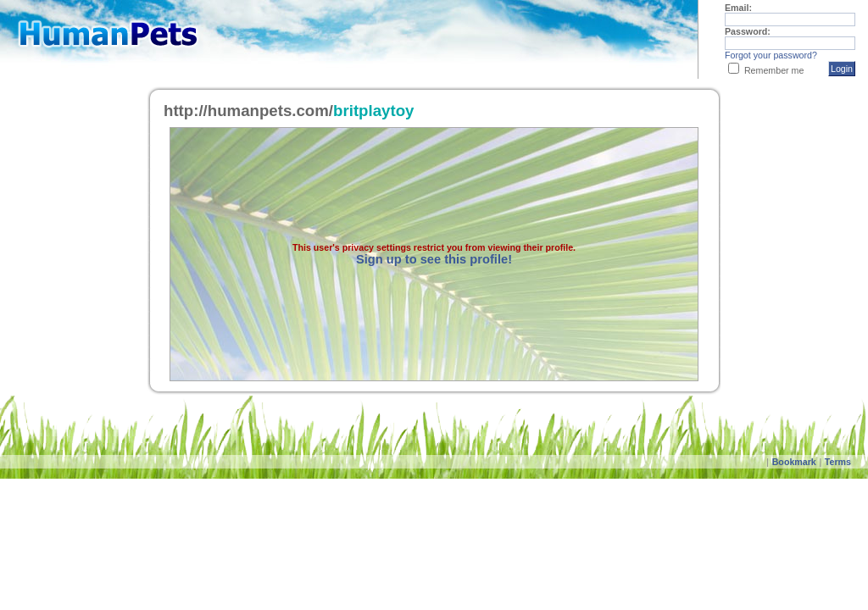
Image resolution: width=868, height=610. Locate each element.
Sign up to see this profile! (434, 259)
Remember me (774, 70)
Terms (838, 462)
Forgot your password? (771, 55)
